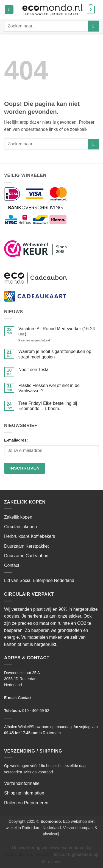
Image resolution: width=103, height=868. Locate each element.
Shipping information (24, 793)
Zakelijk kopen (18, 517)
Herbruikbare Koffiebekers (30, 536)
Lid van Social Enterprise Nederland (39, 580)
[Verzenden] (94, 26)
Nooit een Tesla (34, 370)
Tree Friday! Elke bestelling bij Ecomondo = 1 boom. (48, 406)
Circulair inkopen (20, 527)
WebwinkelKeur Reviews (29, 854)
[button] (9, 10)
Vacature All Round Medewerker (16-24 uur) (57, 331)
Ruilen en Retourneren (26, 803)
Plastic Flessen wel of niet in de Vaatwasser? (49, 388)
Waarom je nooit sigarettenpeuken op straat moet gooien (55, 354)
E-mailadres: (16, 440)
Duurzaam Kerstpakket (27, 546)
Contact (12, 565)
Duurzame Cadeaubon (26, 556)
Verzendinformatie (22, 783)
